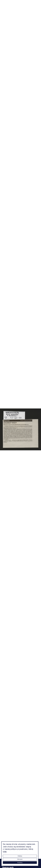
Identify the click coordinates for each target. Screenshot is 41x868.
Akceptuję (20, 863)
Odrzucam (20, 859)
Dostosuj (20, 856)
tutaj (5, 851)
